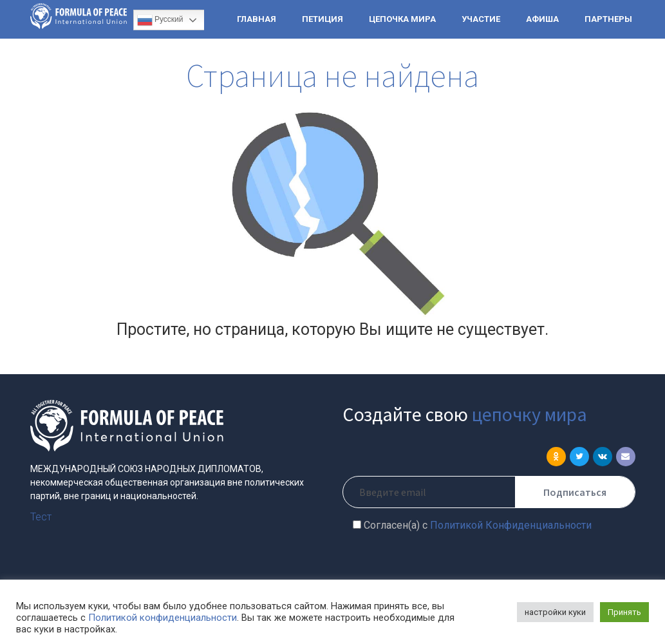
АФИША (542, 19)
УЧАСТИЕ (481, 19)
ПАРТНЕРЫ (608, 19)
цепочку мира (529, 414)
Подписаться (575, 492)
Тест (41, 517)
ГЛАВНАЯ (257, 19)
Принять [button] (624, 612)
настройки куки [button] (555, 612)
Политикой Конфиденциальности (511, 525)
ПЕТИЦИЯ (323, 19)
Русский (160, 20)
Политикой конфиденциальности (163, 618)
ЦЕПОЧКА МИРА (402, 19)
